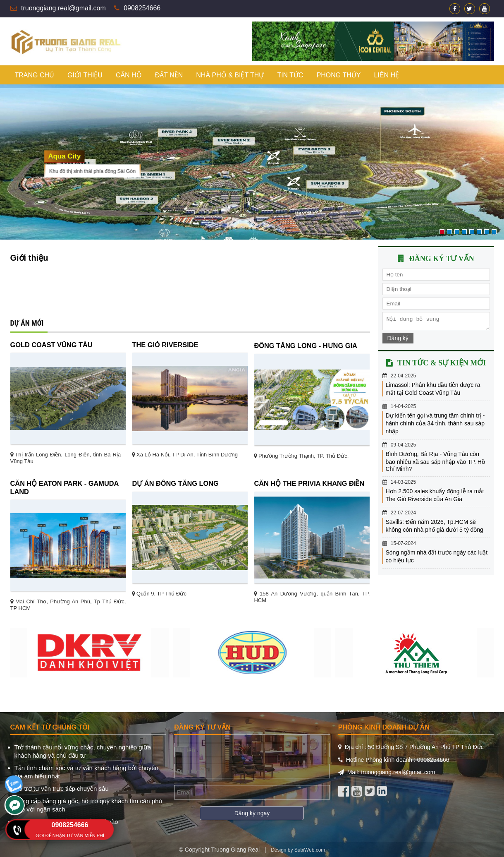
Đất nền (169, 75)
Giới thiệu (85, 75)
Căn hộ (129, 75)
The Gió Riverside (165, 345)
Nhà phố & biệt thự (230, 75)
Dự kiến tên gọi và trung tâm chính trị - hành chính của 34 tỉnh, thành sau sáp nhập (435, 426)
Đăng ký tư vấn (442, 259)
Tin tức (290, 75)
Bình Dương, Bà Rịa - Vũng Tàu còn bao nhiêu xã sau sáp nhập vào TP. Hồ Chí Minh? (435, 464)
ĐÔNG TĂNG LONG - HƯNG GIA (305, 346)
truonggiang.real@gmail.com (63, 8)
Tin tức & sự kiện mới (442, 365)
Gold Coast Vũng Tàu (51, 345)
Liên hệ (386, 75)
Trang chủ (35, 75)
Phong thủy (339, 75)
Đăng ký (398, 341)
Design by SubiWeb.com (298, 850)
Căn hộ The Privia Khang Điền (309, 483)
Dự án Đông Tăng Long (175, 483)
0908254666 (142, 8)
